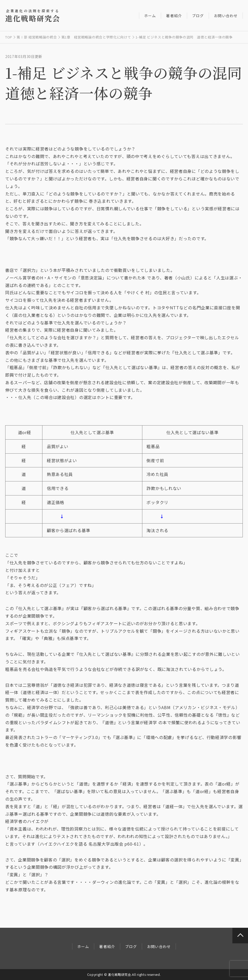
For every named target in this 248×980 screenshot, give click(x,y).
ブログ (198, 16)
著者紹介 (174, 16)
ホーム (150, 16)
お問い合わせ (226, 16)
